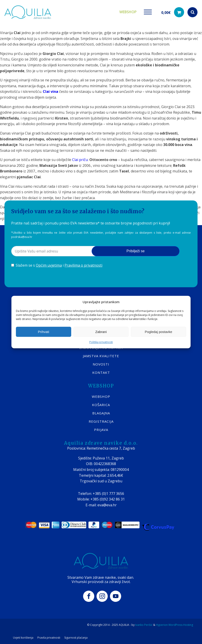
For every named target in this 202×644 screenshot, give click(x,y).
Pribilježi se (136, 251)
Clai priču (80, 160)
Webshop (128, 12)
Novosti (101, 364)
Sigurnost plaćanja (76, 638)
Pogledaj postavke (158, 332)
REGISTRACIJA (101, 421)
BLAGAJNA (101, 413)
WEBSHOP (101, 396)
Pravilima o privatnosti (83, 265)
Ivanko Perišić (144, 625)
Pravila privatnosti (49, 638)
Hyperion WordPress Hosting (174, 625)
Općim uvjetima (49, 265)
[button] (173, 12)
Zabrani (101, 332)
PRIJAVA (101, 430)
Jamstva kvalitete (101, 356)
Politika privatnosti (101, 342)
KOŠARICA (101, 405)
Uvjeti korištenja (23, 638)
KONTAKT (101, 372)
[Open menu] (148, 12)
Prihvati (43, 332)
